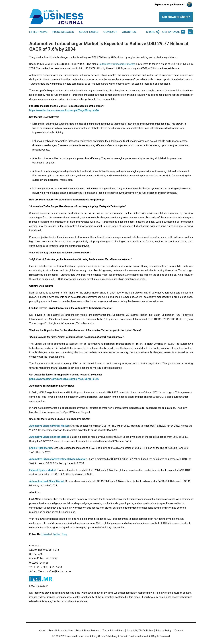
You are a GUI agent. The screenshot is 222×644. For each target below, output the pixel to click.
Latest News (38, 32)
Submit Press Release (87, 631)
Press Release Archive (61, 631)
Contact (110, 32)
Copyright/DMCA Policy (140, 631)
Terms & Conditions (113, 631)
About (42, 631)
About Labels (89, 32)
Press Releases (63, 32)
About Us (129, 32)
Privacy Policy (164, 631)
